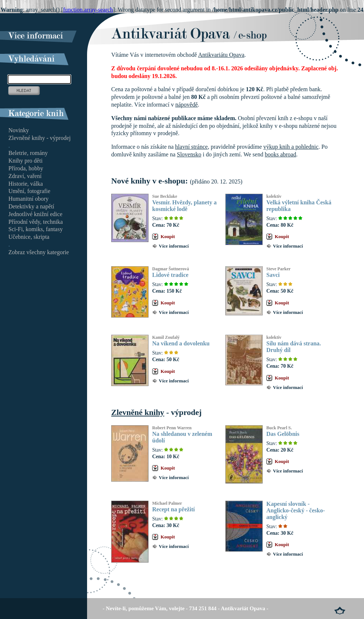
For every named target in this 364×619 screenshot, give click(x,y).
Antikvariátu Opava (221, 55)
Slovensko (189, 154)
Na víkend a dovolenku (181, 343)
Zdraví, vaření (25, 176)
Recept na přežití (173, 509)
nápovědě (186, 105)
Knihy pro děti (25, 161)
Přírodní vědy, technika (36, 222)
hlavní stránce (192, 147)
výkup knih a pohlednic (291, 147)
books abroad (281, 154)
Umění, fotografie (29, 191)
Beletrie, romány (28, 153)
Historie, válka (26, 184)
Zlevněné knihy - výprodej (40, 138)
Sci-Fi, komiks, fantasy (35, 229)
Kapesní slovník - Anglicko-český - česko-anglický (296, 510)
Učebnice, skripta (29, 237)
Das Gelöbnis (283, 434)
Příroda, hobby (26, 168)
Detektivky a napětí (31, 206)
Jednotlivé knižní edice (35, 214)
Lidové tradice (170, 275)
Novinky (19, 130)
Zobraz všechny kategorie (39, 252)
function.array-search (88, 10)
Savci (273, 275)
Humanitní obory (29, 199)
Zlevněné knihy (138, 412)
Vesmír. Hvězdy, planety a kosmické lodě (184, 206)
